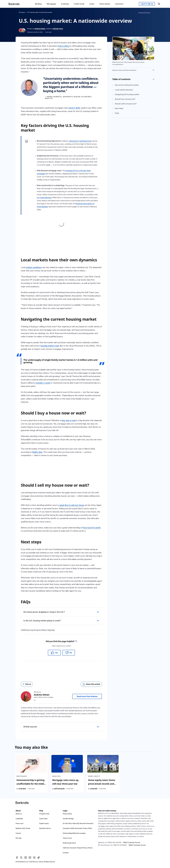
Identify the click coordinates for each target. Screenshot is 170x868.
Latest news (43, 819)
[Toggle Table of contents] (154, 79)
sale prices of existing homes (80, 141)
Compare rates (44, 814)
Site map (18, 838)
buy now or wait (69, 420)
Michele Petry (58, 29)
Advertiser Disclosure (144, 13)
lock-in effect (64, 46)
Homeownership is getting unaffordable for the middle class (31, 784)
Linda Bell (22, 789)
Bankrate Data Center (23, 828)
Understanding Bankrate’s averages (74, 833)
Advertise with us (45, 828)
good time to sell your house (72, 505)
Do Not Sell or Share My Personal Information (78, 824)
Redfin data (37, 452)
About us (19, 814)
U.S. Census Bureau (44, 198)
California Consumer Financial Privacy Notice (78, 848)
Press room (20, 824)
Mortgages (22, 12)
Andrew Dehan (40, 29)
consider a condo (43, 383)
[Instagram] (26, 858)
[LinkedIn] (30, 858)
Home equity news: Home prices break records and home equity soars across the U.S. (102, 786)
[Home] (14, 4)
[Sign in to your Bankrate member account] (147, 4)
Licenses (66, 853)
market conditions (34, 267)
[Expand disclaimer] (153, 70)
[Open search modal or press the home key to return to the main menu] (159, 4)
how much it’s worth (92, 528)
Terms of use (67, 838)
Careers (18, 833)
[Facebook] (17, 858)
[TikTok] (39, 858)
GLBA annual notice (69, 843)
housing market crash (50, 346)
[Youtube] (34, 858)
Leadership (19, 819)
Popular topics (44, 824)
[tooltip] (76, 641)
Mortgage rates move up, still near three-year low (66, 782)
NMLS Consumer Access (132, 843)
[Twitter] (21, 858)
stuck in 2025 (74, 108)
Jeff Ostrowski (59, 789)
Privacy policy (67, 814)
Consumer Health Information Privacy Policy (77, 828)
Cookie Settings (68, 819)
